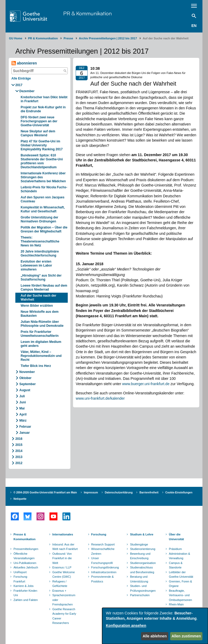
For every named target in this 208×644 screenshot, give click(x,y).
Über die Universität (176, 537)
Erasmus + (59, 591)
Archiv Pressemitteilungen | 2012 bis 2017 (108, 38)
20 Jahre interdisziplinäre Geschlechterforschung (40, 253)
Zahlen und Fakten (26, 600)
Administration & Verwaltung (179, 556)
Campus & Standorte (176, 565)
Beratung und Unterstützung (139, 579)
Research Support (103, 544)
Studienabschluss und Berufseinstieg (142, 570)
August (25, 390)
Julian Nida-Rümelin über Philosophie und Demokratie (42, 324)
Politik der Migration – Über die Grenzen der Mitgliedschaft (44, 229)
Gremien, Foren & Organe (180, 584)
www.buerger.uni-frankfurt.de (146, 384)
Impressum (91, 493)
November (27, 372)
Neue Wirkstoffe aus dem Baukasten (40, 314)
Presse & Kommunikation (24, 537)
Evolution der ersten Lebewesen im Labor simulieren (36, 265)
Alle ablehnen (155, 636)
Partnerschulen (140, 595)
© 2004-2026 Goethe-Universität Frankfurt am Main (45, 493)
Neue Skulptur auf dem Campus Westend (38, 133)
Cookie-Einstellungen (179, 493)
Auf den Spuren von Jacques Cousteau (42, 199)
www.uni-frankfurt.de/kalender (100, 398)
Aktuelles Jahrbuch (26, 567)
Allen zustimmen (186, 636)
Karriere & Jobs (24, 586)
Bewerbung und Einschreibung (140, 556)
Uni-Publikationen (25, 563)
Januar (24, 433)
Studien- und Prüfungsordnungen (143, 588)
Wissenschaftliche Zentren (103, 551)
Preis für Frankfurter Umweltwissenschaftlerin (40, 334)
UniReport (20, 572)
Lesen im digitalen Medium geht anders (41, 344)
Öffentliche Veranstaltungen (24, 556)
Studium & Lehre (142, 534)
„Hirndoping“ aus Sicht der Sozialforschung (41, 277)
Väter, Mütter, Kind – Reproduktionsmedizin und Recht (41, 356)
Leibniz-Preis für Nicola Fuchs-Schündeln (44, 189)
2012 (19, 463)
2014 (19, 451)
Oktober (25, 378)
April (23, 414)
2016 (19, 439)
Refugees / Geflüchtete (60, 584)
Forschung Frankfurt (20, 579)
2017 (19, 85)
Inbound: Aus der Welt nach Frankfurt (65, 547)
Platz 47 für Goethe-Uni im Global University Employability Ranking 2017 (42, 145)
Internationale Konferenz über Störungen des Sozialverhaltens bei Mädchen (43, 177)
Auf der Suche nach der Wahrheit (39, 298)
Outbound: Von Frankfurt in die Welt (62, 558)
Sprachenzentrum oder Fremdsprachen (64, 600)
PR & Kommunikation (87, 13)
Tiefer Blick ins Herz (36, 366)
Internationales (63, 534)
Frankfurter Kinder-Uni (26, 593)
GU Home (16, 38)
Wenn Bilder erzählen (37, 306)
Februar (25, 427)
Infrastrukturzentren (104, 572)
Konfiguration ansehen (126, 626)
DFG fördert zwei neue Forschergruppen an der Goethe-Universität (39, 121)
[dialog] (155, 626)
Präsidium (175, 549)
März (23, 421)
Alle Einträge (21, 78)
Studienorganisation (143, 563)
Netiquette (20, 499)
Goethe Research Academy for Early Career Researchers (64, 616)
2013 (19, 457)
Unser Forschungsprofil (102, 561)
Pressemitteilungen (26, 549)
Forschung (99, 534)
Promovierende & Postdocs (103, 579)
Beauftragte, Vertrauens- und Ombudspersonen (180, 595)
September (28, 384)
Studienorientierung (143, 549)
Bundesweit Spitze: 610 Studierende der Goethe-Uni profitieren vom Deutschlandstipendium (42, 161)
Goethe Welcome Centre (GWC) (64, 575)
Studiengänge (139, 544)
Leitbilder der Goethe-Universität (181, 575)
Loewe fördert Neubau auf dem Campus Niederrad (44, 288)
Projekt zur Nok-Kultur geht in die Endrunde (43, 109)
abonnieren (24, 63)
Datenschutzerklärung (119, 493)
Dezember (27, 91)
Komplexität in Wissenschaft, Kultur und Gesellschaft (43, 209)
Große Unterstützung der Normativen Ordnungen (39, 219)
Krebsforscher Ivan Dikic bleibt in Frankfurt (44, 99)
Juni (23, 402)
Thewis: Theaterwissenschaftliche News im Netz (40, 241)
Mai (22, 408)
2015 (19, 445)
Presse (68, 38)
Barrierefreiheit (149, 493)
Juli (22, 396)
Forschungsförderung (105, 567)
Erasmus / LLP (62, 567)
